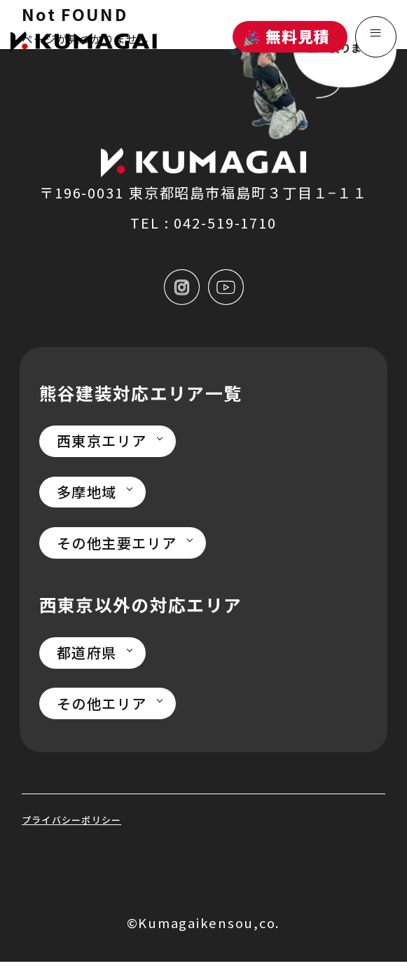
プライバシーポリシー (87, 835)
